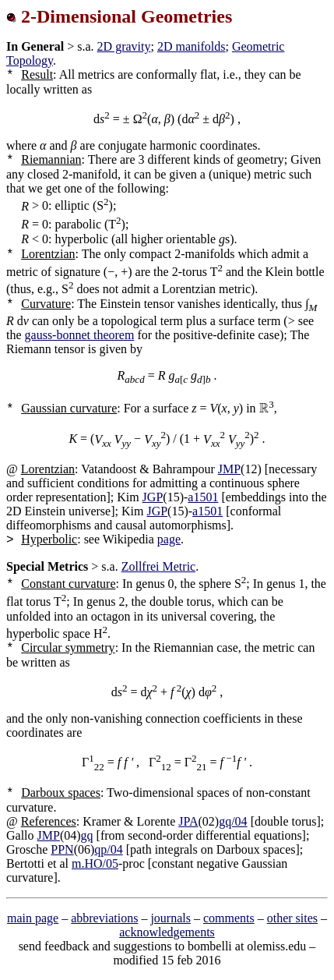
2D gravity (124, 46)
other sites (292, 918)
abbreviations (104, 918)
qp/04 (108, 849)
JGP (153, 497)
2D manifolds (192, 46)
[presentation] (264, 408)
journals (171, 918)
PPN (62, 849)
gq (87, 835)
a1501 (203, 497)
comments (229, 918)
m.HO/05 (95, 863)
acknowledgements (167, 932)
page (169, 539)
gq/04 (233, 821)
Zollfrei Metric (159, 566)
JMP (229, 469)
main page (33, 918)
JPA (188, 821)
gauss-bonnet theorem (80, 335)
